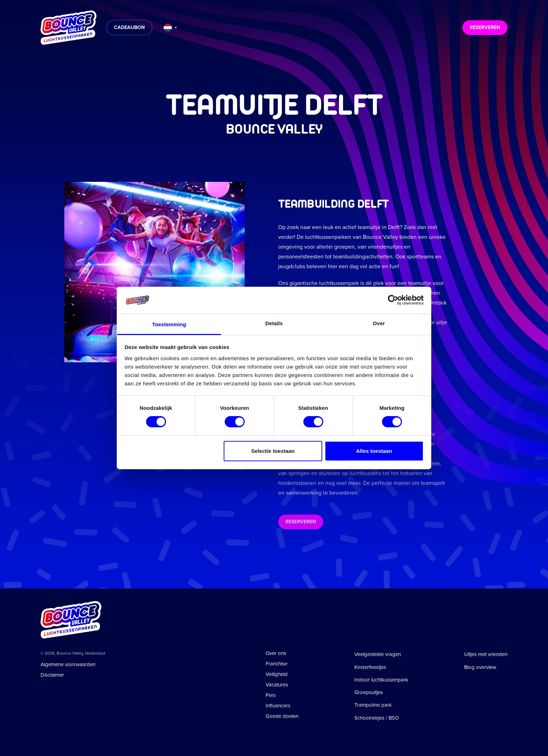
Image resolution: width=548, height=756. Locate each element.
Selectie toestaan (273, 451)
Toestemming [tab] (169, 324)
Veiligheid (277, 674)
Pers (271, 695)
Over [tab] (379, 323)
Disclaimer (52, 675)
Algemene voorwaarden (68, 664)
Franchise (276, 664)
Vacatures (277, 685)
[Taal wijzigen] (170, 28)
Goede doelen (282, 716)
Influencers (278, 706)
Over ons (276, 653)
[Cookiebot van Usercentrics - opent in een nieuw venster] (393, 300)
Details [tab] (274, 323)
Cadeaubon (129, 27)
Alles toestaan (374, 451)
